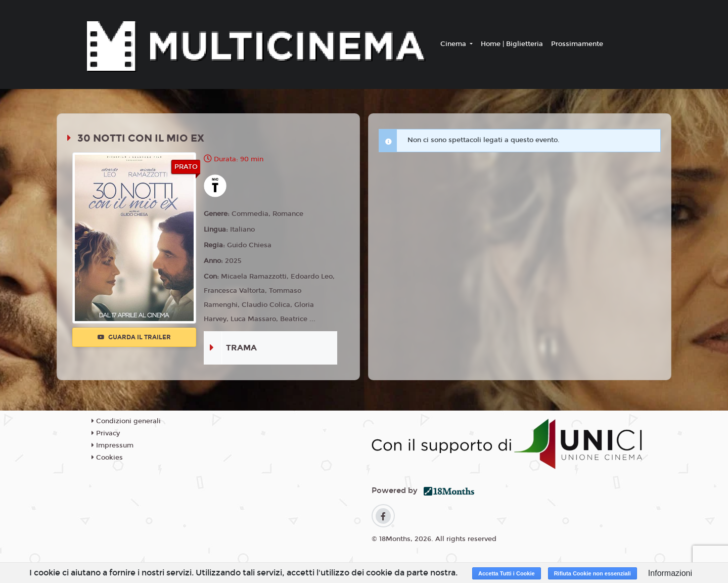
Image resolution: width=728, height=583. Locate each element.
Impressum (112, 445)
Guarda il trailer (134, 337)
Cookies (107, 458)
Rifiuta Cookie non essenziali (593, 573)
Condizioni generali (126, 421)
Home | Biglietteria (512, 44)
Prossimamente (577, 44)
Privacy (106, 433)
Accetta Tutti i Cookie (507, 573)
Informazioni (670, 573)
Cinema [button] (454, 44)
